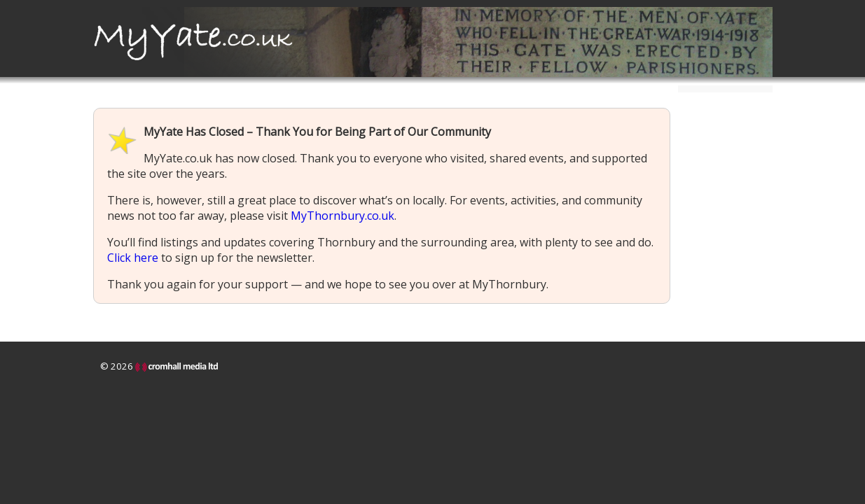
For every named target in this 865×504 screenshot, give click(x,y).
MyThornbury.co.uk (342, 216)
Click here (133, 258)
